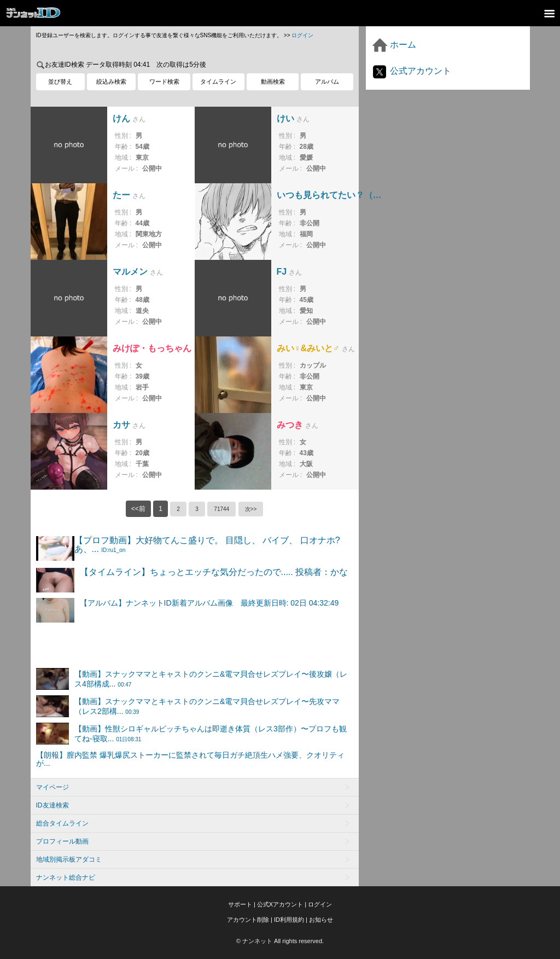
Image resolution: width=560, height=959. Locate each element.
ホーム (394, 45)
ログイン (302, 35)
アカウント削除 (248, 920)
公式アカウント (411, 71)
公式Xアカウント (280, 904)
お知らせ (321, 920)
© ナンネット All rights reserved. (280, 941)
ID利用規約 (289, 920)
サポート (240, 904)
